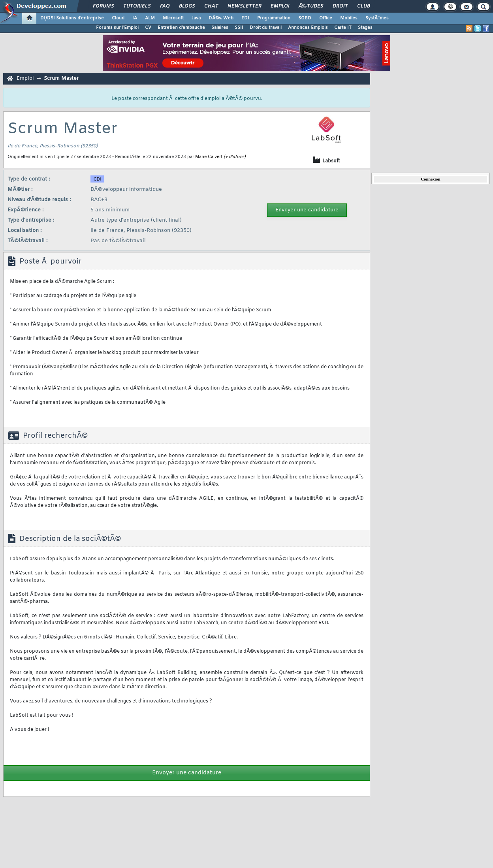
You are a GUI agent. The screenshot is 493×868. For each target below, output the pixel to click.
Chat (211, 6)
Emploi (280, 6)
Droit (340, 6)
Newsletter (244, 6)
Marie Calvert (209, 157)
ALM (150, 18)
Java (196, 18)
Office (326, 18)
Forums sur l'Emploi (117, 28)
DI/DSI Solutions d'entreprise (72, 18)
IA (135, 18)
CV (148, 28)
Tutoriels (137, 6)
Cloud (118, 18)
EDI (245, 18)
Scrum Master (61, 78)
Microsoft (173, 18)
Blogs (187, 6)
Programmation (274, 18)
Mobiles (349, 18)
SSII (239, 28)
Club (363, 6)
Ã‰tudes (311, 6)
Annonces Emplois (308, 28)
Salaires (220, 28)
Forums (103, 6)
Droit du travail (266, 28)
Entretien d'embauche (181, 28)
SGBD (305, 18)
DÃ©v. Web (221, 18)
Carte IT (343, 28)
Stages (365, 28)
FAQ (165, 6)
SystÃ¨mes (377, 18)
